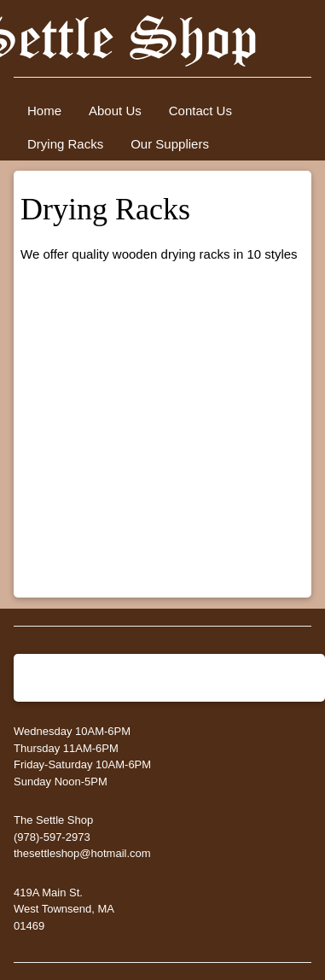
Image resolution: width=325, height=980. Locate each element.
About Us (115, 111)
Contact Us (200, 111)
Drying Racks (65, 144)
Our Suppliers (170, 144)
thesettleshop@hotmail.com (82, 853)
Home (44, 111)
